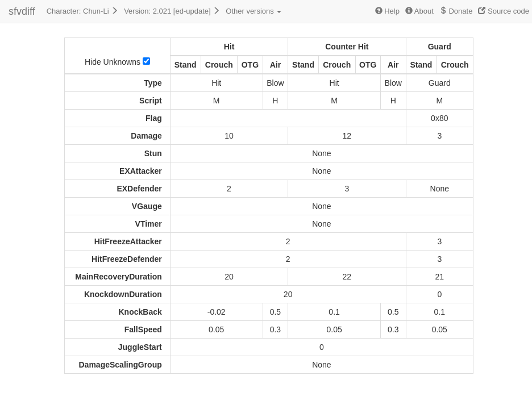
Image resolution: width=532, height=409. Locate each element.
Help (387, 11)
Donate (456, 11)
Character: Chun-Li (82, 11)
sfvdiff (22, 11)
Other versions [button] (253, 11)
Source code (504, 11)
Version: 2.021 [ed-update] (172, 11)
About (419, 11)
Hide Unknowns (117, 62)
